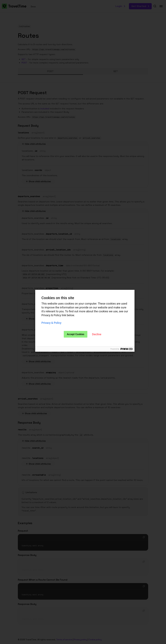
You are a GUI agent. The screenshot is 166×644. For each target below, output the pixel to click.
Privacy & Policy (51, 323)
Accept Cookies (76, 334)
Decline (97, 334)
